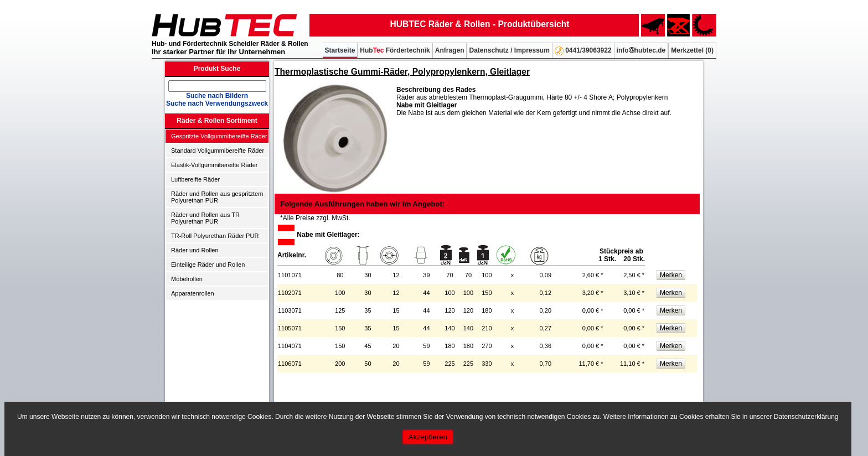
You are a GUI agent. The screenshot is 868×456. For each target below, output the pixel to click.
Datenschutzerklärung (806, 417)
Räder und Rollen (195, 250)
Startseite (340, 50)
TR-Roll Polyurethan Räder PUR (215, 236)
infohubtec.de (641, 50)
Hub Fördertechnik (395, 50)
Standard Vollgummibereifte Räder (218, 151)
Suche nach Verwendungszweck (217, 103)
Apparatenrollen (193, 293)
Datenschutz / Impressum (509, 50)
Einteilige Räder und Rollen (208, 265)
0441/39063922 (583, 51)
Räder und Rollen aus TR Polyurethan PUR (205, 218)
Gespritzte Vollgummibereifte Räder (219, 136)
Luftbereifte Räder (195, 179)
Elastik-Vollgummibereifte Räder (215, 165)
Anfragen (450, 50)
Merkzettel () (692, 50)
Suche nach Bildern (217, 96)
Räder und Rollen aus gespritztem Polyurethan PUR (217, 197)
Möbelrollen (187, 279)
